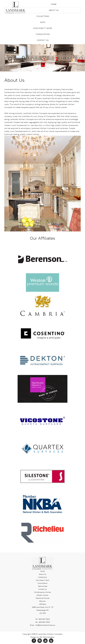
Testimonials (43, 586)
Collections (43, 16)
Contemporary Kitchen (42, 592)
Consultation (43, 34)
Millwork (42, 601)
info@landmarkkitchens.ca (45, 625)
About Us (54, 10)
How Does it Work (43, 28)
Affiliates (43, 604)
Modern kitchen (42, 595)
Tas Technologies (47, 637)
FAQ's (43, 22)
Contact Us (43, 40)
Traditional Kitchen (43, 598)
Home (54, 4)
